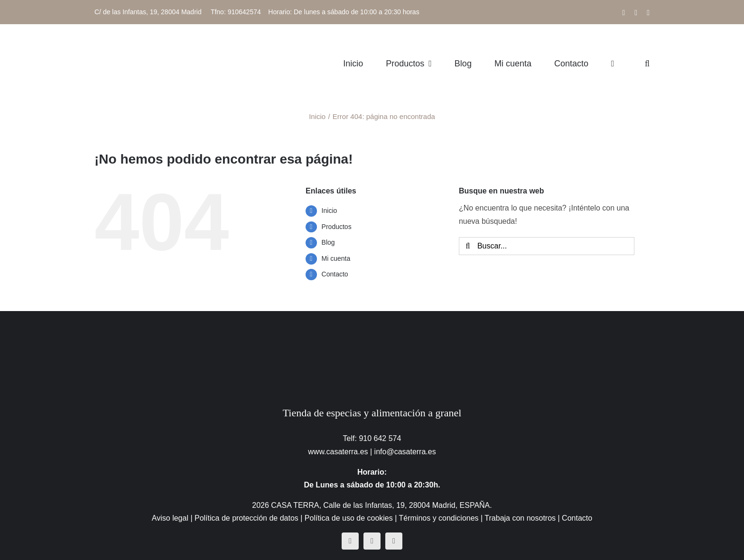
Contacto (335, 274)
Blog (328, 242)
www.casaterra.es (338, 452)
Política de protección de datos (246, 518)
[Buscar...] (547, 246)
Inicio (330, 211)
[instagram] (372, 541)
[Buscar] (468, 246)
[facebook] (350, 541)
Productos (337, 227)
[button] (647, 63)
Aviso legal (170, 518)
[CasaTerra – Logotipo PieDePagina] (372, 330)
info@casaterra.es (405, 452)
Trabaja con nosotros (520, 518)
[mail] (394, 541)
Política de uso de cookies (349, 518)
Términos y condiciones (439, 518)
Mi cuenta (336, 258)
